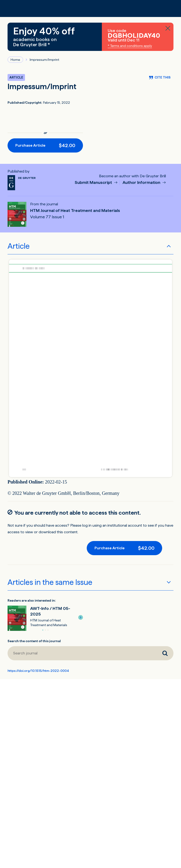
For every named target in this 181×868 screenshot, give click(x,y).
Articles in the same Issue (50, 582)
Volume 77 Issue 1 (47, 217)
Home (15, 60)
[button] (81, 617)
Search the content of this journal (34, 641)
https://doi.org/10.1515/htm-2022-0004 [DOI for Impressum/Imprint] (38, 671)
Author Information (142, 183)
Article (19, 246)
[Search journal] (82, 653)
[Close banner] (168, 28)
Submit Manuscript (94, 183)
